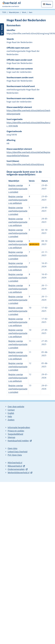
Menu (48, 4)
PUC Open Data (15, 455)
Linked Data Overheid (18, 452)
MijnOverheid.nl (15, 463)
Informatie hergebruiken (19, 427)
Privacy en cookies (16, 431)
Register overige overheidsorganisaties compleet (18, 189)
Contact (11, 410)
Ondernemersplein (16, 469)
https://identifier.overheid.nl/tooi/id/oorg (25, 164)
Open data (12, 448)
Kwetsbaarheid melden (18, 441)
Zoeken (11, 420)
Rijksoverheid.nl (15, 466)
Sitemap (11, 437)
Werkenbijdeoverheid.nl (19, 473)
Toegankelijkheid (15, 434)
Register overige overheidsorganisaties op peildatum (18, 200)
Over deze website (16, 407)
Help (10, 416)
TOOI (4, 12)
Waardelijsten (14, 12)
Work (24, 12)
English (11, 413)
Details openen (2, 29)
